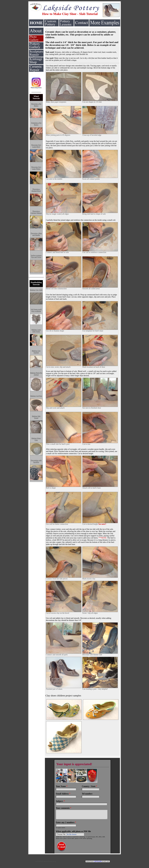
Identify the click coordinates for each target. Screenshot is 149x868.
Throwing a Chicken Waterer (36, 212)
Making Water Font (36, 439)
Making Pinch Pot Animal (36, 374)
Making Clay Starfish (36, 352)
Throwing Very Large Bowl (36, 146)
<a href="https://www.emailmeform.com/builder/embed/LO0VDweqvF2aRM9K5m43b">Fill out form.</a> (82, 806)
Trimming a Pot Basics (36, 124)
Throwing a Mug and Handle (36, 234)
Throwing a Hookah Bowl (36, 190)
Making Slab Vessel (36, 417)
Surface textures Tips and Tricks (36, 256)
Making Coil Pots (36, 396)
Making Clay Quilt (36, 290)
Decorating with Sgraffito (36, 461)
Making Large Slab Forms (36, 331)
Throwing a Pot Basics (36, 105)
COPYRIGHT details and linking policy (67, 861)
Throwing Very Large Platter (36, 168)
